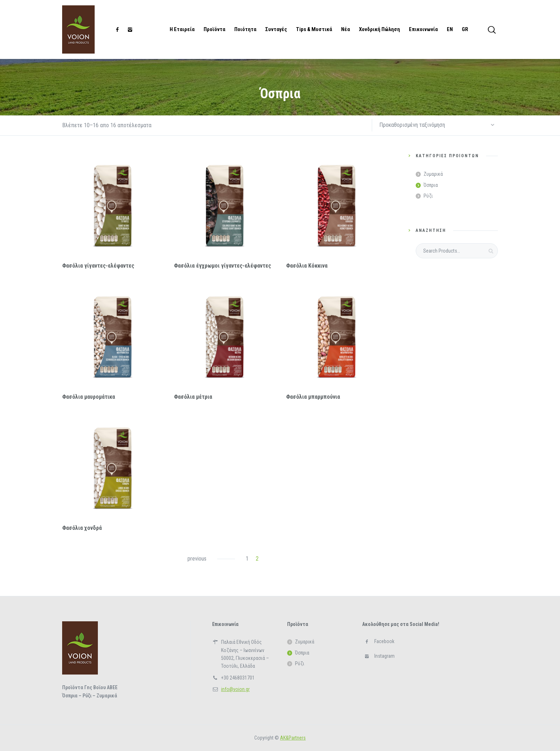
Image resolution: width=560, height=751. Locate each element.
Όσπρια (431, 185)
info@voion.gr (235, 689)
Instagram (384, 656)
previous (197, 559)
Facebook (384, 641)
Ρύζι (428, 196)
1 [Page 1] (247, 559)
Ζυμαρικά (433, 174)
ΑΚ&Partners (293, 738)
